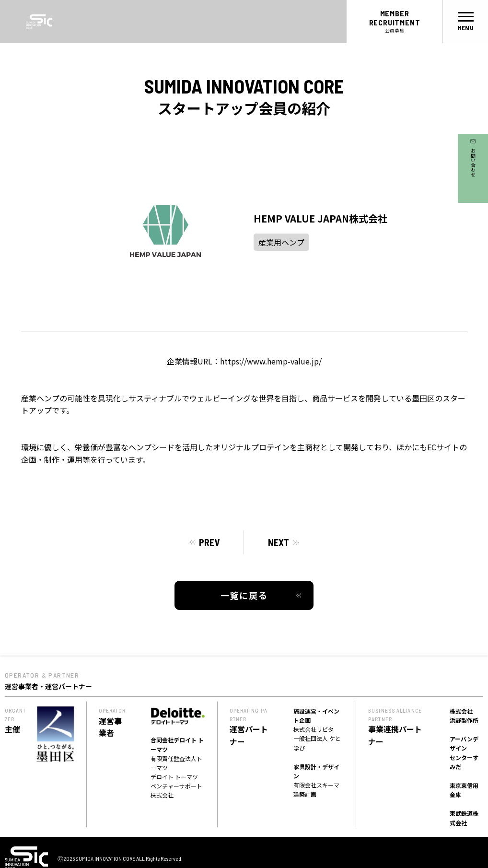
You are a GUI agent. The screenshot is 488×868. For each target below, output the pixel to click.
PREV (209, 542)
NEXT (279, 542)
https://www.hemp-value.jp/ (271, 361)
